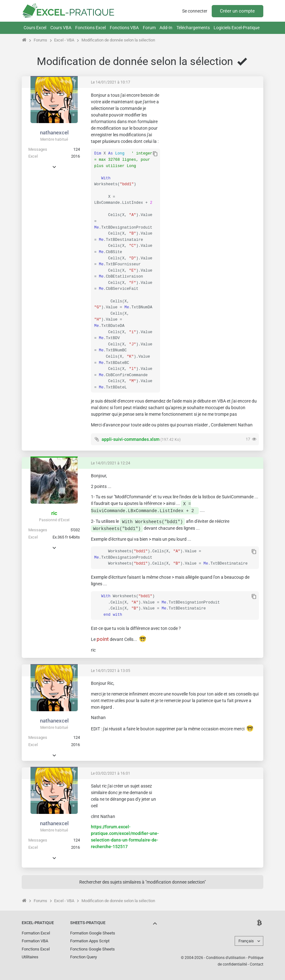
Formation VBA (35, 941)
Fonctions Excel (90, 28)
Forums (40, 40)
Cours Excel (35, 28)
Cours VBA (61, 28)
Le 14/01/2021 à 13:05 (111, 671)
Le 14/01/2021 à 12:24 (111, 463)
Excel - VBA (64, 40)
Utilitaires (30, 957)
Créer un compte (237, 11)
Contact (257, 964)
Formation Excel (36, 933)
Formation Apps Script (90, 941)
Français (246, 941)
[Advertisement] (212, 132)
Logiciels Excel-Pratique (237, 28)
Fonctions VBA (124, 28)
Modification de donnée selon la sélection (118, 40)
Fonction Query (84, 957)
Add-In (166, 28)
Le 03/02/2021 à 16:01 (111, 773)
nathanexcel (54, 133)
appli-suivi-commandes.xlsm (131, 439)
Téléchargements (193, 28)
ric (54, 513)
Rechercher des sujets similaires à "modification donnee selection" (142, 882)
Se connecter (195, 11)
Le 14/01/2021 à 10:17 (111, 82)
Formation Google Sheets (93, 933)
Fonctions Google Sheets (92, 949)
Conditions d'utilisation (226, 958)
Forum (149, 28)
